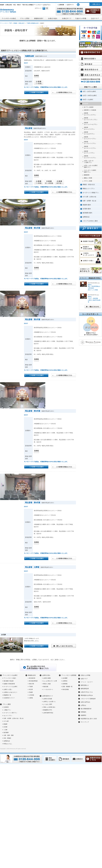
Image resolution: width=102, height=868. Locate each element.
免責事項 (83, 715)
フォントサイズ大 (47, 8)
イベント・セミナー (87, 682)
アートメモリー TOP (6, 23)
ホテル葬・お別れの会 (89, 197)
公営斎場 (31, 695)
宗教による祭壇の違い (49, 707)
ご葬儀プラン (7, 710)
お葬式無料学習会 (48, 713)
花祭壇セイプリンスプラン (90, 114)
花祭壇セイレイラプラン (89, 128)
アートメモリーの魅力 (10, 678)
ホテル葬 (6, 721)
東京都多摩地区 (33, 681)
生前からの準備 (85, 675)
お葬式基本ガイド (48, 696)
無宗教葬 (6, 733)
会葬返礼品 (86, 217)
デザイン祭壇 (88, 181)
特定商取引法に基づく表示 (89, 719)
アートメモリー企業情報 (69, 675)
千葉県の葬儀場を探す (33, 23)
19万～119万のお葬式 (89, 91)
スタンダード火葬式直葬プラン (90, 171)
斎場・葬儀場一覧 (67, 687)
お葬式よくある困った (49, 702)
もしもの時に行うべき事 (50, 681)
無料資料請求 (85, 689)
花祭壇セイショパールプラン (91, 124)
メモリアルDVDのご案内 (90, 221)
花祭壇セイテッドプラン (89, 152)
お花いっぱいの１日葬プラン (89, 162)
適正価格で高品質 (9, 681)
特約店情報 (66, 689)
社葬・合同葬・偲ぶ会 (89, 201)
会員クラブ (84, 679)
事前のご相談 (47, 684)
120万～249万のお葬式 (90, 96)
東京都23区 (32, 678)
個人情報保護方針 (86, 709)
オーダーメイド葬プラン (10, 713)
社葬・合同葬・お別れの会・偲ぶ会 (14, 718)
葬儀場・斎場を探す (19, 23)
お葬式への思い (8, 689)
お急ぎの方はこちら (87, 692)
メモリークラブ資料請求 (88, 699)
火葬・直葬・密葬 (9, 735)
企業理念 (65, 681)
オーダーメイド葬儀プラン (91, 193)
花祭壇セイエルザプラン (89, 133)
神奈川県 (31, 684)
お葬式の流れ (46, 675)
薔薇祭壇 (87, 175)
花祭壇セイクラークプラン (90, 157)
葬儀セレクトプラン (89, 189)
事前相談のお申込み (87, 695)
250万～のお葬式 (88, 100)
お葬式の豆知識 (48, 699)
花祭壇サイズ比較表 (90, 110)
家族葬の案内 (87, 205)
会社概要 (65, 678)
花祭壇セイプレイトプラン (90, 143)
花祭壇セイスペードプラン (90, 147)
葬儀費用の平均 (48, 710)
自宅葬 (5, 727)
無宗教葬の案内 (87, 213)
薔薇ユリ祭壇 (88, 178)
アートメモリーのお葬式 (10, 675)
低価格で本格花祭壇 (9, 684)
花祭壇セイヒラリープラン (90, 138)
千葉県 (31, 687)
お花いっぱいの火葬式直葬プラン (91, 166)
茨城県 (31, 692)
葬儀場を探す (32, 675)
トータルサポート (48, 689)
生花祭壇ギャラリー (9, 698)
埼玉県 (31, 689)
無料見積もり (85, 685)
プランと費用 (7, 704)
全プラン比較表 (89, 107)
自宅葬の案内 (87, 209)
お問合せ (83, 705)
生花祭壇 (85, 104)
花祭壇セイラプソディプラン (91, 119)
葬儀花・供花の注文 (89, 185)
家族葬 (5, 724)
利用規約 (83, 712)
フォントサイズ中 (44, 8)
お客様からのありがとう (10, 692)
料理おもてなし (8, 744)
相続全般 (46, 687)
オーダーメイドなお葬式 (10, 687)
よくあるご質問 (48, 704)
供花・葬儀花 (7, 738)
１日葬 (5, 730)
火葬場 (31, 698)
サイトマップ (85, 722)
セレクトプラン (8, 716)
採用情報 (65, 684)
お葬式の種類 (47, 678)
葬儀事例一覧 (7, 695)
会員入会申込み (85, 702)
